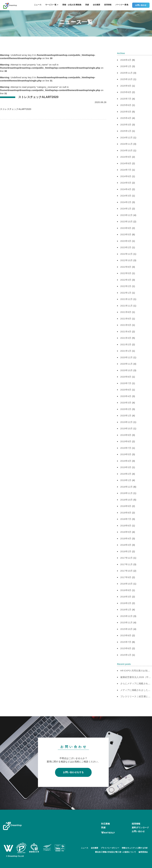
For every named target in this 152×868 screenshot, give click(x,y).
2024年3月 (126, 196)
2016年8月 (126, 590)
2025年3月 (126, 125)
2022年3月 (126, 280)
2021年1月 (126, 351)
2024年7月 (126, 170)
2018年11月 (127, 493)
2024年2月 (126, 202)
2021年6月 (126, 319)
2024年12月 (127, 137)
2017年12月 (127, 558)
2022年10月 (127, 260)
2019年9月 (126, 435)
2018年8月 (126, 513)
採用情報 (108, 5)
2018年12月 (127, 487)
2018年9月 (126, 506)
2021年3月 (126, 338)
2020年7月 (126, 383)
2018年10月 (127, 500)
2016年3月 (126, 597)
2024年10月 (127, 150)
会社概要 (97, 5)
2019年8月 (126, 441)
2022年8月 (126, 267)
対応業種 (105, 824)
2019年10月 (127, 428)
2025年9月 (126, 86)
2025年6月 (126, 105)
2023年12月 (127, 215)
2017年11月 (127, 564)
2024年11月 (127, 144)
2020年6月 (126, 390)
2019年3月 (126, 467)
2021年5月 (126, 325)
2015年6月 (126, 648)
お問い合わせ (141, 5)
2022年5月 (126, 273)
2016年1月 (126, 610)
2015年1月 (126, 655)
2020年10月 (127, 370)
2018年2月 (126, 551)
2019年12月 (127, 422)
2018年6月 (126, 526)
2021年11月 (127, 306)
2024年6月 (126, 176)
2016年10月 (127, 584)
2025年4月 (126, 118)
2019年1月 (126, 480)
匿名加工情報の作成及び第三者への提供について (116, 852)
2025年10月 (127, 79)
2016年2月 (126, 603)
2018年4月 (126, 538)
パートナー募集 (122, 5)
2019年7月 (126, 448)
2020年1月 (126, 416)
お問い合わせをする (73, 772)
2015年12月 (127, 616)
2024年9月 (126, 157)
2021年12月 (127, 299)
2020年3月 (126, 403)
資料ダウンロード (140, 828)
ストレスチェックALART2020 (16, 109)
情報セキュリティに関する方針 (135, 848)
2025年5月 (126, 112)
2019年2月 (126, 474)
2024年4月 (126, 189)
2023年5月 (126, 234)
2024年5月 (126, 183)
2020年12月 (127, 357)
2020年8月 (126, 377)
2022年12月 (127, 254)
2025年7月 (126, 99)
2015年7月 (126, 642)
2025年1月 (126, 131)
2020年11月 (127, 364)
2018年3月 (126, 545)
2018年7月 (126, 519)
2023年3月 (126, 241)
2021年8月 (126, 312)
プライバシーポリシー (110, 848)
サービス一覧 (52, 5)
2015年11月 (127, 622)
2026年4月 (126, 60)
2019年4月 (126, 461)
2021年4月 (126, 332)
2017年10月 (127, 571)
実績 (87, 5)
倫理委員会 (143, 852)
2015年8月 (126, 635)
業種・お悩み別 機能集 (72, 5)
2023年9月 (126, 228)
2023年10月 (127, 221)
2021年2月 (126, 344)
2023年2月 (126, 247)
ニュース (38, 5)
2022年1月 (126, 293)
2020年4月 (126, 396)
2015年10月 (127, 629)
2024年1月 (126, 209)
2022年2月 (126, 286)
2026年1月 (126, 66)
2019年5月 (126, 454)
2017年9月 (126, 577)
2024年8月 (126, 163)
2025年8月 (126, 92)
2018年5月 (126, 532)
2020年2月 (126, 409)
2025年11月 (127, 73)
